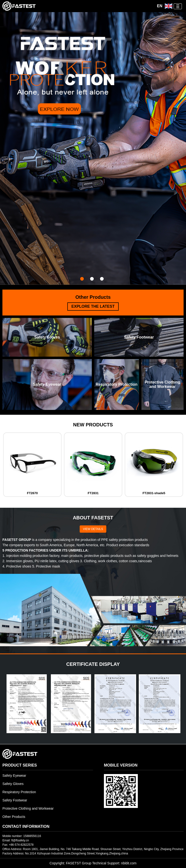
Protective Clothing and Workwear (28, 808)
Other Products (14, 817)
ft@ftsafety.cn (20, 840)
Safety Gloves (13, 784)
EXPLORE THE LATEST (93, 306)
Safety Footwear (15, 800)
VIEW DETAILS (93, 529)
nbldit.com (129, 863)
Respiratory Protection (19, 792)
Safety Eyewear (14, 776)
